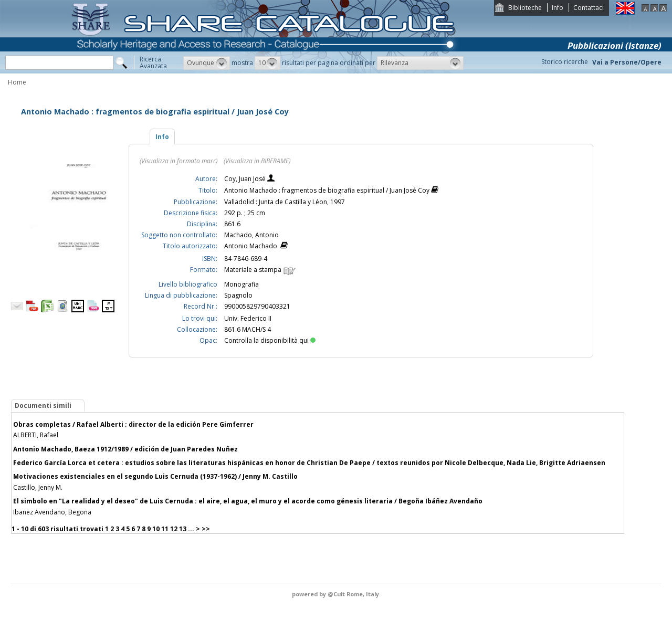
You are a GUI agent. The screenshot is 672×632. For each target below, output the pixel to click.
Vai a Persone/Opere (627, 62)
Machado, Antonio (251, 235)
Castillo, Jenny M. (38, 487)
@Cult (337, 594)
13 (183, 529)
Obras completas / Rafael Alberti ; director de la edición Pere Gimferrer (133, 424)
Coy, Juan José (246, 179)
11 (165, 529)
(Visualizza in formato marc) (178, 161)
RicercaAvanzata (153, 62)
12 (174, 529)
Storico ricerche (565, 62)
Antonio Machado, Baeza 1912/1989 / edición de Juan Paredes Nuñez (125, 449)
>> (206, 529)
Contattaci (589, 8)
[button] (207, 63)
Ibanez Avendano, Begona (52, 512)
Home (17, 82)
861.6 (232, 224)
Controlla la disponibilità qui (270, 340)
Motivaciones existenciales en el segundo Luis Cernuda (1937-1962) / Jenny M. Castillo (155, 476)
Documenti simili (43, 405)
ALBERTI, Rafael (36, 435)
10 (156, 529)
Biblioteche (525, 8)
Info (558, 8)
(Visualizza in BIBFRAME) (257, 161)
